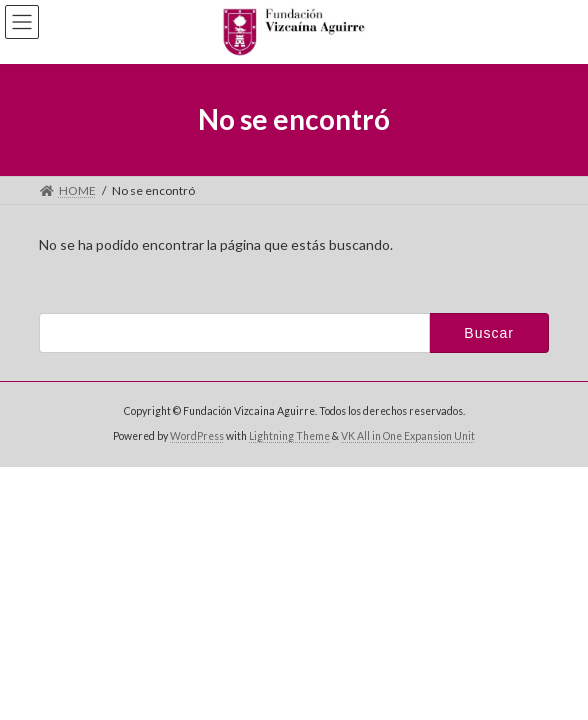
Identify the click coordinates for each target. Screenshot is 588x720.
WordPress (197, 436)
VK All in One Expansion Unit (408, 436)
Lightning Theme (289, 436)
